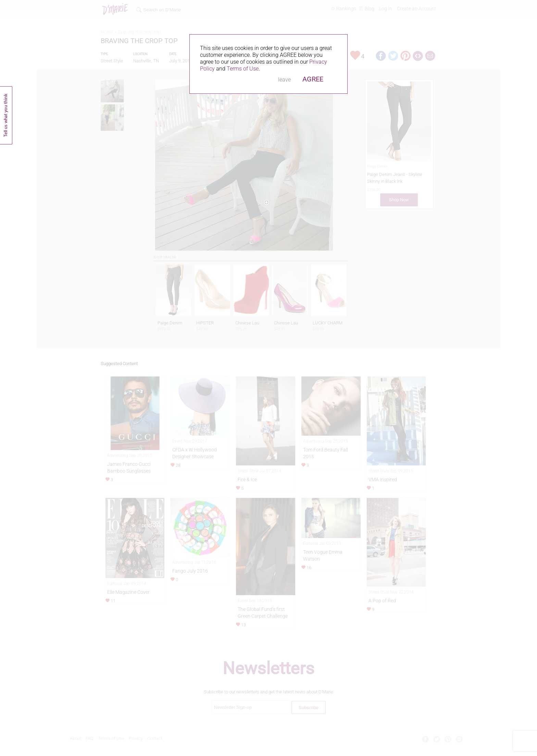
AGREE (313, 79)
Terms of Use (243, 69)
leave (284, 80)
